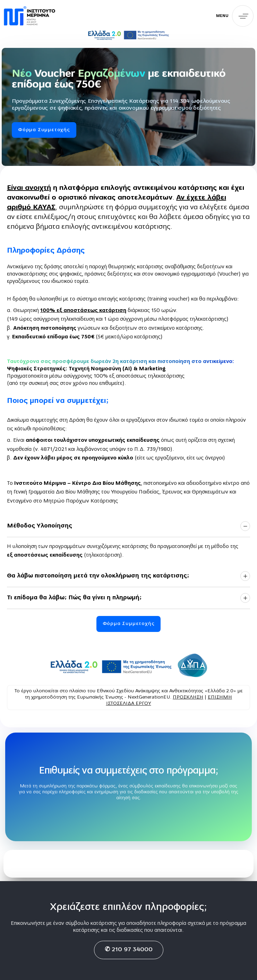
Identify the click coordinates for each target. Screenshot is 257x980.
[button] (235, 16)
